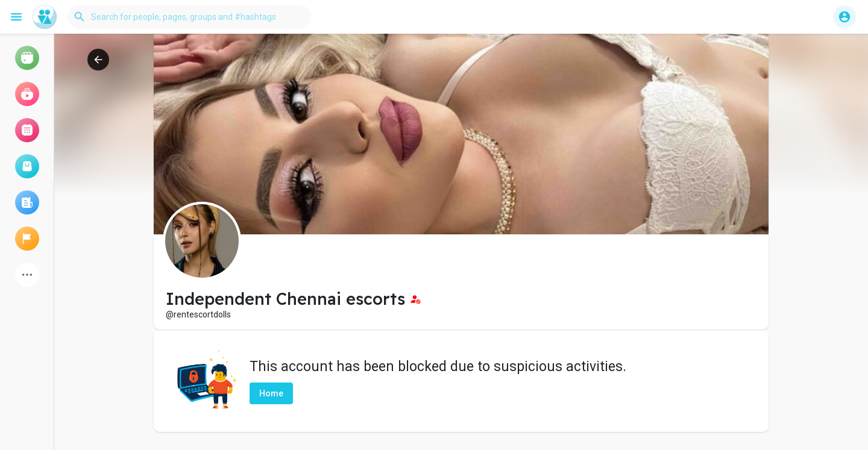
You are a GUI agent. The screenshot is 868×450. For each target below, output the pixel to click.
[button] (189, 17)
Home (271, 393)
